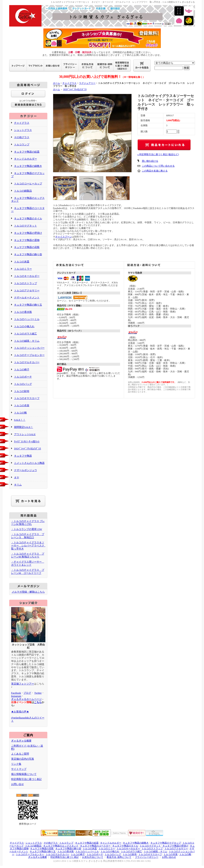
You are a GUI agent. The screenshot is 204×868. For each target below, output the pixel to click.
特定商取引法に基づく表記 (26, 779)
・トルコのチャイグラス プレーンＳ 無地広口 (28, 536)
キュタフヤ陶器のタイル (28, 218)
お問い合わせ (169, 857)
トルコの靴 (20, 413)
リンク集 (16, 764)
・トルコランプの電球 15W (27, 529)
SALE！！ (20, 420)
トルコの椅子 (22, 370)
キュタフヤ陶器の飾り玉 (28, 305)
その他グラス (22, 137)
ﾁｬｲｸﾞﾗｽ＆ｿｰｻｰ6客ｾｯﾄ (27, 442)
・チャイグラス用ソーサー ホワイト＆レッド (28, 563)
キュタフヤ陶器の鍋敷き (28, 166)
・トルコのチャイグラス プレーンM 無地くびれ (28, 523)
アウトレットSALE (25, 434)
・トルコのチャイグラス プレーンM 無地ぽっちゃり (28, 555)
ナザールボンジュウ (26, 470)
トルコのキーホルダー (27, 276)
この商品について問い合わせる (158, 166)
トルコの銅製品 (23, 191)
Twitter (38, 693)
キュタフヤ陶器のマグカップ (166, 843)
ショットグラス (23, 130)
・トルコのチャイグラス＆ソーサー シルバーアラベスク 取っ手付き (29, 546)
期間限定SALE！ (24, 427)
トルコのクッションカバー (29, 348)
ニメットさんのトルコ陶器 (29, 463)
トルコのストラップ (26, 283)
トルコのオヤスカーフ (27, 398)
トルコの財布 (22, 391)
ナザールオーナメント (27, 297)
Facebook (16, 693)
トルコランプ (22, 145)
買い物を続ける (150, 161)
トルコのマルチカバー (27, 362)
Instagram (16, 696)
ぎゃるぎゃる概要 (21, 741)
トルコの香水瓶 (23, 312)
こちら (38, 702)
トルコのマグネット (26, 226)
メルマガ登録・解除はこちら (28, 592)
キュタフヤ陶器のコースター (95, 846)
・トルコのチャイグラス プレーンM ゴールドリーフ (28, 571)
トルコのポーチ (23, 377)
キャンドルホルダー (26, 159)
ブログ (27, 693)
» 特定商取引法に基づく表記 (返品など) (158, 154)
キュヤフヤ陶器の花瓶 (27, 247)
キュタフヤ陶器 (23, 456)
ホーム (57, 83)
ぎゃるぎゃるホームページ (26, 699)
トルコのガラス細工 (26, 334)
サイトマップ (19, 769)
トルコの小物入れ (24, 326)
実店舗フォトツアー (23, 684)
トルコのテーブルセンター (29, 355)
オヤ (17, 477)
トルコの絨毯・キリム (27, 341)
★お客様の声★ (20, 712)
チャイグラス (22, 123)
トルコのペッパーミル (27, 319)
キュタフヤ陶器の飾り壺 (28, 254)
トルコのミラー (23, 269)
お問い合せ (18, 784)
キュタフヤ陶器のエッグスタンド (28, 200)
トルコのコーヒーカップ (28, 184)
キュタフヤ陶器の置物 (27, 240)
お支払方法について (93, 857)
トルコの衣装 (22, 405)
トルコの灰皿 (22, 262)
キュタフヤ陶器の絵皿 (27, 152)
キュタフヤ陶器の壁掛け (28, 233)
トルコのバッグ (23, 384)
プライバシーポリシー (147, 857)
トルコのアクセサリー (27, 290)
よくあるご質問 (20, 754)
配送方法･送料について (119, 857)
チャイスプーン (64, 237)
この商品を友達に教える (155, 171)
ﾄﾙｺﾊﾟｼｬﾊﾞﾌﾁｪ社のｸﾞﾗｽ (28, 449)
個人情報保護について (24, 774)
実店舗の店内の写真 (23, 759)
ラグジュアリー (87, 83)
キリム (18, 485)
